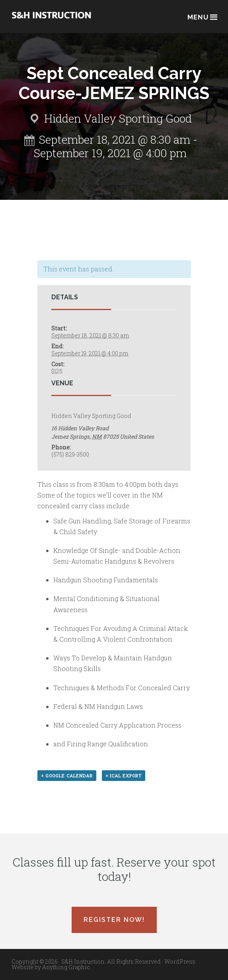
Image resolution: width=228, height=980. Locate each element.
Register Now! (114, 920)
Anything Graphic (66, 967)
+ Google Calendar (67, 776)
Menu (202, 17)
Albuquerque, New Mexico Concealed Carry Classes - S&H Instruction (51, 20)
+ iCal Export (124, 776)
